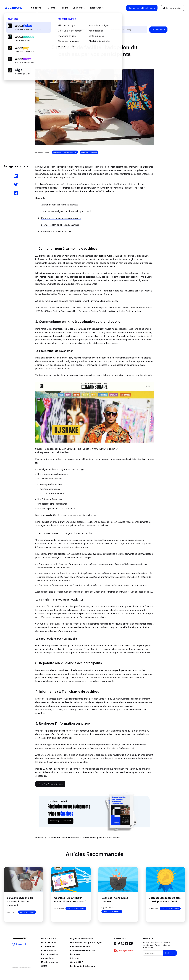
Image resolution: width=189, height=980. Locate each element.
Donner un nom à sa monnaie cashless (59, 205)
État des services (50, 954)
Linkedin (115, 943)
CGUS (44, 966)
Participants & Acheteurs (82, 966)
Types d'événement (80, 30)
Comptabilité (77, 962)
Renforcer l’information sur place (57, 232)
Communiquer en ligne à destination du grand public (66, 211)
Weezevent (13, 8)
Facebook (126, 943)
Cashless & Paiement (80, 946)
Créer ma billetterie (142, 8)
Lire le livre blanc (50, 784)
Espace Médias (48, 950)
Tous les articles (33, 30)
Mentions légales (49, 962)
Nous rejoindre (48, 943)
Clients (52, 8)
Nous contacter (49, 939)
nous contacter (59, 838)
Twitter (119, 943)
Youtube (131, 943)
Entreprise (79, 8)
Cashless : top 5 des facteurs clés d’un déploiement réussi (82, 329)
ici (95, 515)
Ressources (97, 8)
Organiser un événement (82, 939)
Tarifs (65, 8)
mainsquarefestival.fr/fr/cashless (52, 452)
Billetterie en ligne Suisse (82, 950)
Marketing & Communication (65, 152)
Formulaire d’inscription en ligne (86, 943)
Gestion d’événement (56, 30)
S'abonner (170, 953)
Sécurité (74, 958)
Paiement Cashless (89, 152)
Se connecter (173, 8)
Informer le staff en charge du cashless (60, 225)
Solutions (37, 8)
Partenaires (76, 954)
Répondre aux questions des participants (61, 218)
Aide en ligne (48, 958)
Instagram (123, 943)
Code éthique (48, 946)
